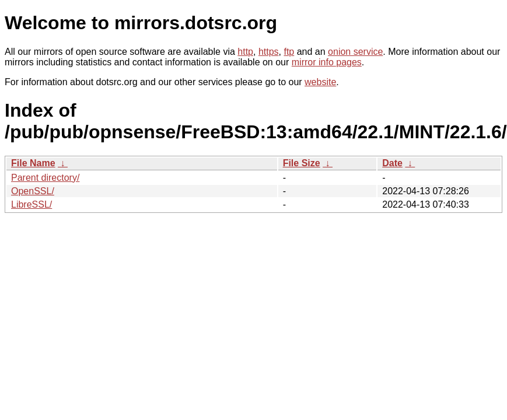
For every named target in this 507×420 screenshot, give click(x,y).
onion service (355, 52)
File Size (302, 163)
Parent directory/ (45, 178)
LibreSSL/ (32, 204)
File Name (33, 163)
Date (392, 163)
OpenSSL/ (33, 191)
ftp (289, 52)
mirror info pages (327, 62)
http (245, 52)
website (320, 82)
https (269, 52)
